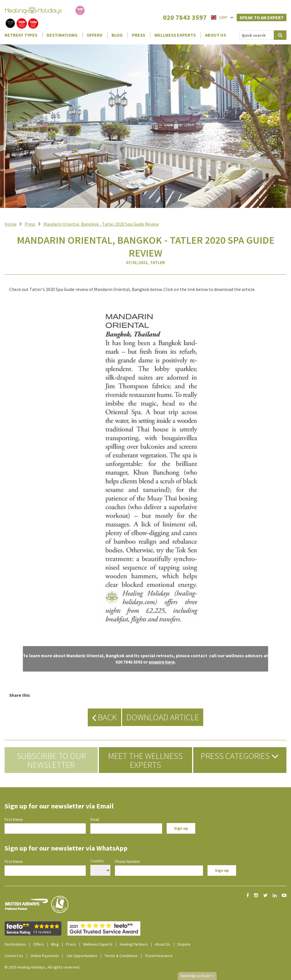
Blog (117, 35)
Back (104, 717)
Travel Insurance (159, 956)
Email (95, 819)
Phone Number (127, 861)
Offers (94, 35)
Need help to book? (197, 976)
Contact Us (14, 956)
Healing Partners (134, 944)
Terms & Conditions (121, 956)
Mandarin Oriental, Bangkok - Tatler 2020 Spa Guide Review (101, 224)
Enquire (184, 944)
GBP (219, 17)
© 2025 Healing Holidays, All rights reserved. (42, 967)
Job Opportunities (82, 956)
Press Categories (240, 756)
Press (138, 35)
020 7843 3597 (185, 17)
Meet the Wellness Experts (145, 760)
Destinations (62, 35)
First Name (14, 819)
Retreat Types (21, 35)
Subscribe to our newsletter (51, 760)
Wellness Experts (175, 35)
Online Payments (45, 956)
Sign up (181, 828)
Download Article (163, 717)
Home (11, 224)
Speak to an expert (262, 17)
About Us (216, 35)
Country (97, 861)
